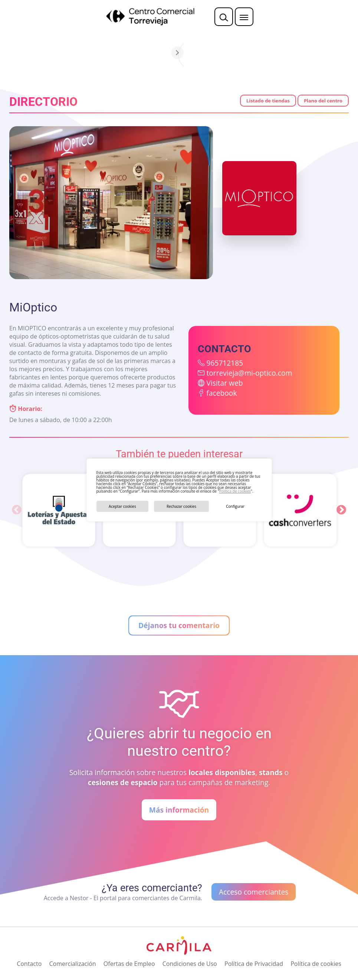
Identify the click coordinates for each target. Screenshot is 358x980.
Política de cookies (235, 491)
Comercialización (72, 964)
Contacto (29, 964)
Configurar (235, 506)
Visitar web (224, 383)
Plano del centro (323, 101)
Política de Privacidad (254, 964)
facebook (221, 393)
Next (341, 510)
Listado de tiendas (268, 101)
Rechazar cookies (181, 506)
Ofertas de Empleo (129, 964)
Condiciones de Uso (190, 964)
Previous (17, 510)
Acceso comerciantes (254, 892)
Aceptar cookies (122, 506)
